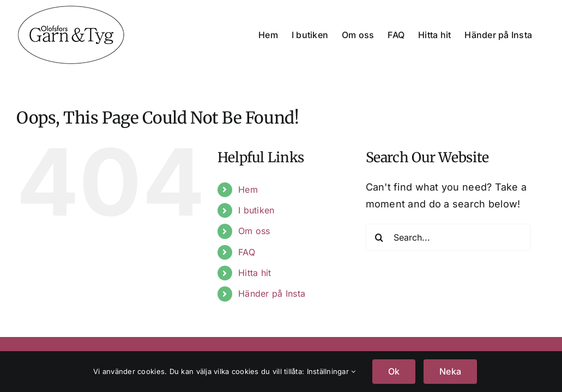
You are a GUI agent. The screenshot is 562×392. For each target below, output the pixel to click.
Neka (450, 371)
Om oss (254, 231)
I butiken (256, 210)
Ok (394, 371)
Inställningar (331, 371)
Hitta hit (255, 273)
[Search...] (449, 237)
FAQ (247, 252)
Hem (248, 189)
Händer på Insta (272, 293)
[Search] (379, 237)
